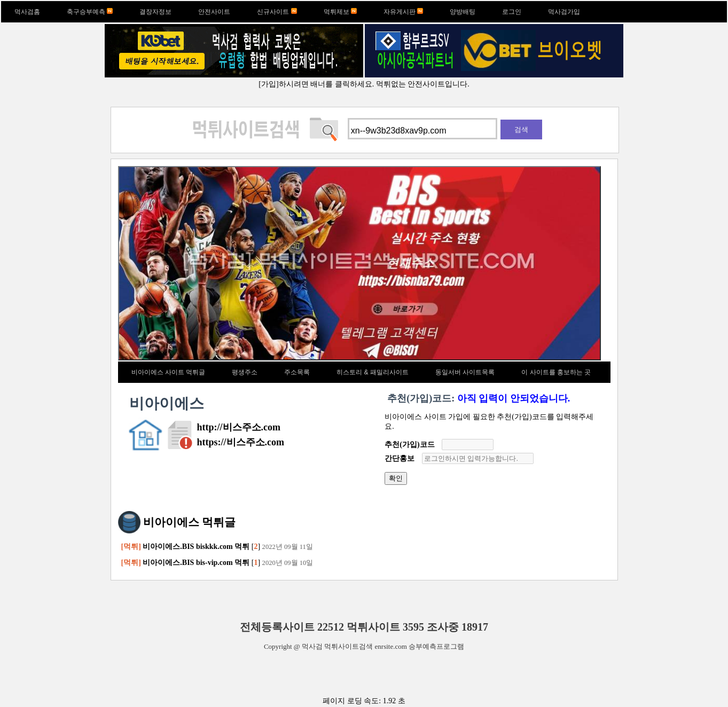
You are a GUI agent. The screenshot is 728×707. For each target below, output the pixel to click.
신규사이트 (277, 12)
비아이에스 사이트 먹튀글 (169, 372)
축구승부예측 (90, 12)
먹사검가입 (564, 12)
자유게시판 (403, 12)
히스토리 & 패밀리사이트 (373, 372)
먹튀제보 (340, 12)
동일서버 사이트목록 (465, 372)
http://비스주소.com (239, 427)
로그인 (512, 12)
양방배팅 (463, 12)
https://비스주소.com (241, 442)
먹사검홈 (27, 12)
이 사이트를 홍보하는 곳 (556, 372)
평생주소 (245, 372)
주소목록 (297, 372)
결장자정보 (155, 12)
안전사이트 (214, 12)
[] (217, 547)
